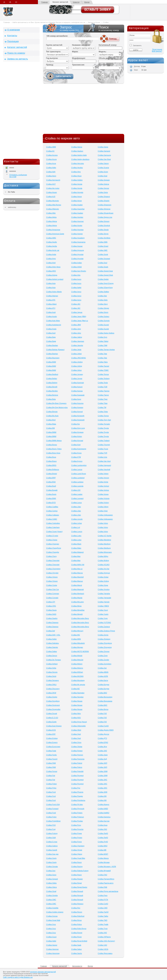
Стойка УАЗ (102, 933)
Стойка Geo (51, 871)
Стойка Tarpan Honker (106, 350)
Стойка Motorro (77, 668)
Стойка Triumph (104, 445)
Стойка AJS (51, 197)
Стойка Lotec (76, 536)
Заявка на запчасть (18, 59)
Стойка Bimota (52, 412)
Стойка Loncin (77, 532)
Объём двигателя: (107, 58)
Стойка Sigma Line (105, 217)
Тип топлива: (105, 65)
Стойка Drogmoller (53, 709)
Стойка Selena (103, 184)
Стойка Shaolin (104, 201)
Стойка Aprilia (52, 246)
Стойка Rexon (77, 912)
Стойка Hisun (76, 176)
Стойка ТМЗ (102, 920)
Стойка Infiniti (76, 267)
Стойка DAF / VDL (53, 635)
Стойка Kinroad (77, 441)
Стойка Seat (102, 176)
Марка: (75, 52)
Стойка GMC (51, 900)
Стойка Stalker (103, 292)
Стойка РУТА (103, 900)
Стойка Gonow (52, 916)
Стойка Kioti (76, 445)
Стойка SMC (103, 250)
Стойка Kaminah (78, 383)
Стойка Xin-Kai (103, 569)
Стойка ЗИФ (102, 792)
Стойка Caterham (53, 527)
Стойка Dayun (52, 656)
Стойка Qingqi (77, 850)
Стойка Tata (102, 354)
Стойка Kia (75, 424)
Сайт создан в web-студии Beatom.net (18, 977)
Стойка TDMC (103, 370)
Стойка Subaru (103, 316)
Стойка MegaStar (78, 610)
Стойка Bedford (52, 374)
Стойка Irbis (76, 275)
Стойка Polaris (77, 813)
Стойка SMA (103, 242)
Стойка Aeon (51, 176)
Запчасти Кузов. (94, 22)
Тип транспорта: (53, 52)
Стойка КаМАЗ (103, 813)
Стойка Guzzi (51, 937)
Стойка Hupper (77, 234)
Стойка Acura (51, 159)
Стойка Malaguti (77, 552)
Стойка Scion (103, 172)
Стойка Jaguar (77, 312)
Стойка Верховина (105, 701)
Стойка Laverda (77, 486)
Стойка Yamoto (104, 602)
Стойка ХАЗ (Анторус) (106, 941)
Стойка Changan (53, 544)
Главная (45, 2)
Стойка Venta (103, 482)
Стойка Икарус (103, 804)
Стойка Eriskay (52, 738)
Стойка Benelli (52, 387)
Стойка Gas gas (52, 854)
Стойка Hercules (78, 163)
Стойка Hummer (78, 221)
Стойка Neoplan (77, 697)
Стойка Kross (76, 453)
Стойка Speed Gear (105, 271)
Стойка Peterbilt (77, 771)
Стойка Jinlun (76, 370)
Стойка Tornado (104, 424)
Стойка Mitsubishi (78, 643)
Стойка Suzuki (103, 325)
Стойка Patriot (77, 763)
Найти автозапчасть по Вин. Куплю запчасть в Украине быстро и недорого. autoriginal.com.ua (49, 22)
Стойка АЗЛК (103, 676)
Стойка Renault (77, 891)
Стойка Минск (103, 858)
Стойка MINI (76, 639)
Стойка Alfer (51, 213)
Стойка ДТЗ (102, 738)
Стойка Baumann (53, 358)
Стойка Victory (103, 503)
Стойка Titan (103, 403)
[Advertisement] (21, 111)
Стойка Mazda (77, 598)
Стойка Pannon (77, 755)
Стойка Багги (103, 680)
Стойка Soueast (104, 259)
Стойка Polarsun (78, 817)
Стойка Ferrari (52, 771)
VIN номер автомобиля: (57, 36)
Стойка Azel (51, 333)
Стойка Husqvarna (78, 242)
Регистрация (157, 49)
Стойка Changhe (53, 552)
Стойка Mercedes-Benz (80, 627)
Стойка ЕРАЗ (103, 742)
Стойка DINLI (51, 685)
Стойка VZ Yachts (105, 536)
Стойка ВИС (103, 705)
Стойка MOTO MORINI (80, 651)
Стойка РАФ (102, 887)
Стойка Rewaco (77, 904)
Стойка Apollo (52, 242)
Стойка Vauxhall (104, 469)
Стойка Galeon (52, 846)
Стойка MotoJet (77, 660)
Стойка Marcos (77, 573)
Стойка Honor (77, 197)
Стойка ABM (51, 147)
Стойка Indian (77, 263)
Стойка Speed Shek (105, 275)
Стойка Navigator (78, 693)
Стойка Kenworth (78, 416)
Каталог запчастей (60, 2)
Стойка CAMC (52, 519)
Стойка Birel (51, 420)
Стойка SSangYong (105, 288)
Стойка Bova (51, 457)
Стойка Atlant (51, 304)
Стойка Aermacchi (53, 180)
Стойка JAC (76, 304)
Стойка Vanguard (104, 465)
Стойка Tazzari (103, 366)
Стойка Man (76, 556)
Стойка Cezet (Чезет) (54, 532)
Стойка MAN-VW (78, 565)
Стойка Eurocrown (53, 747)
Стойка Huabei (77, 205)
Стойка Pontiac (77, 821)
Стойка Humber (77, 217)
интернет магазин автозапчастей (43, 972)
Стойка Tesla (103, 383)
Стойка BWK (51, 498)
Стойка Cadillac (52, 507)
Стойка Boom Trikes (54, 449)
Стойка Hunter (77, 225)
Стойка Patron (77, 767)
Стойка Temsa (103, 374)
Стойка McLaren (78, 602)
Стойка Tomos (103, 416)
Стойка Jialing (77, 337)
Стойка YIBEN (103, 606)
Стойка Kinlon (77, 436)
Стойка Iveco (76, 292)
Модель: (102, 52)
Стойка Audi (51, 312)
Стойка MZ (75, 689)
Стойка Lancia (77, 469)
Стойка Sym (102, 337)
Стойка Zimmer (104, 651)
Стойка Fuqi (51, 829)
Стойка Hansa (77, 147)
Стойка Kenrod (77, 412)
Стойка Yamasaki (104, 598)
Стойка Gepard (52, 879)
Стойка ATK (51, 300)
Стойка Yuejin (103, 614)
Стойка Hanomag (53, 953)
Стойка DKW (51, 693)
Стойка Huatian (77, 213)
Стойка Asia (51, 283)
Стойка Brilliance (53, 469)
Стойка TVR (102, 453)
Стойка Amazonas (53, 230)
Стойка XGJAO (104, 565)
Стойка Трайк (103, 924)
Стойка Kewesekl (78, 420)
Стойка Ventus (103, 490)
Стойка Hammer (52, 949)
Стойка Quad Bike (78, 858)
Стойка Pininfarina (78, 800)
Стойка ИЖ (102, 796)
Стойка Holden (77, 180)
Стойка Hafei (51, 941)
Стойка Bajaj (51, 341)
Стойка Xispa (103, 585)
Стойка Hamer (52, 945)
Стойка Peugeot (77, 776)
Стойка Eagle (51, 722)
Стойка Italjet (76, 288)
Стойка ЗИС (102, 780)
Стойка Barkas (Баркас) (55, 350)
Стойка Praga (77, 833)
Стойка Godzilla (52, 908)
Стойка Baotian (52, 345)
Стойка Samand (104, 151)
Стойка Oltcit (76, 730)
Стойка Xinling (103, 581)
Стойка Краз (103, 825)
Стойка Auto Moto (53, 321)
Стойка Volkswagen (105, 515)
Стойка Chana (52, 540)
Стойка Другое (103, 734)
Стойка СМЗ (103, 908)
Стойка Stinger (103, 308)
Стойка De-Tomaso (54, 660)
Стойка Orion (76, 742)
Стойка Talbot (103, 341)
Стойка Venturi (103, 486)
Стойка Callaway (53, 515)
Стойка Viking (103, 507)
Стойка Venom (103, 478)
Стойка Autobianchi (54, 325)
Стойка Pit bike (77, 804)
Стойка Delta (51, 668)
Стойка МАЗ (102, 846)
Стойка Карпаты (104, 817)
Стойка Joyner (77, 378)
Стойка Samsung (104, 155)
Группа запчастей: (54, 45)
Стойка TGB (102, 387)
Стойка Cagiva (52, 511)
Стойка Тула (103, 929)
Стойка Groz (51, 924)
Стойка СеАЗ (103, 904)
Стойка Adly (51, 172)
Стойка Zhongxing (105, 647)
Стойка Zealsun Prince (106, 631)
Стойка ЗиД (102, 759)
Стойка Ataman (52, 296)
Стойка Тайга (103, 916)
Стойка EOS (51, 730)
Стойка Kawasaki (78, 395)
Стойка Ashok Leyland (55, 279)
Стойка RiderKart (78, 916)
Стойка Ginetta (52, 895)
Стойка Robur (77, 924)
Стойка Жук (102, 747)
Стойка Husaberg (78, 238)
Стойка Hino (76, 172)
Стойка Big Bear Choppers (56, 403)
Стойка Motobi (77, 656)
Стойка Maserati (78, 589)
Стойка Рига (103, 895)
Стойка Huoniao (77, 230)
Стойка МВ (102, 850)
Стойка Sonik (103, 254)
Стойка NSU (76, 718)
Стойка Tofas (103, 412)
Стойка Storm (103, 312)
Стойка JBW (76, 325)
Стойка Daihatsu (53, 643)
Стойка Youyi (103, 610)
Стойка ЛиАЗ (103, 833)
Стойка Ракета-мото (106, 883)
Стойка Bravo (51, 461)
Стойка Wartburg (104, 548)
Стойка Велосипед (105, 697)
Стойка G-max (52, 842)
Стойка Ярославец (105, 953)
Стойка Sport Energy (106, 283)
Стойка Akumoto (53, 201)
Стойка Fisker (51, 784)
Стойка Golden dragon (55, 912)
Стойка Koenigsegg (79, 449)
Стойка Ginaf (51, 891)
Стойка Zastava (104, 627)
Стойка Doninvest (53, 705)
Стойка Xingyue (104, 573)
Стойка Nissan (77, 701)
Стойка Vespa (103, 494)
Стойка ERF (51, 734)
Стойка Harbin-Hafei (79, 155)
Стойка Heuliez (77, 168)
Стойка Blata (51, 424)
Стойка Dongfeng (53, 701)
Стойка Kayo (76, 399)
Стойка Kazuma (77, 403)
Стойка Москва (104, 862)
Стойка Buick (51, 494)
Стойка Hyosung (78, 250)
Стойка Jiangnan (78, 341)
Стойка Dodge (52, 697)
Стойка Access (52, 155)
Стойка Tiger (103, 399)
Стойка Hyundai (77, 254)
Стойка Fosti (51, 813)
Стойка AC (50, 151)
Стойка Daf (50, 631)
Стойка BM (50, 428)
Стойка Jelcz (76, 333)
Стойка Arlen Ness (53, 267)
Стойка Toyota (103, 428)
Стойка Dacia (51, 610)
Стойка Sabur (77, 949)
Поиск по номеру (16, 53)
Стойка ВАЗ (102, 693)
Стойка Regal (76, 883)
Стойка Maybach (78, 594)
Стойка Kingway (77, 432)
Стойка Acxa (51, 163)
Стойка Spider (103, 279)
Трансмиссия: (78, 65)
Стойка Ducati (52, 713)
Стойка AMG (51, 238)
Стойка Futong (52, 833)
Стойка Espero (52, 742)
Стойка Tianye (103, 395)
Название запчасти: (81, 45)
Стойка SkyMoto (104, 238)
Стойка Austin (52, 316)
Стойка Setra (103, 192)
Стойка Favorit (52, 759)
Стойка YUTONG (104, 622)
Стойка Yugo (103, 618)
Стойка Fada (51, 751)
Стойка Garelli (52, 850)
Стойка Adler (51, 168)
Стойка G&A (51, 838)
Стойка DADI (51, 614)
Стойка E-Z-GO (52, 718)
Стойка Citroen (52, 577)
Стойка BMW (51, 432)
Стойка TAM (102, 345)
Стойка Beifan (52, 378)
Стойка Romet (77, 933)
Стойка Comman (53, 594)
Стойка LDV (76, 490)
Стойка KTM (76, 457)
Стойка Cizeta (52, 585)
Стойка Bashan (52, 354)
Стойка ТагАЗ (103, 912)
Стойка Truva (103, 449)
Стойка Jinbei (76, 354)
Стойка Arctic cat (53, 250)
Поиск (104, 28)
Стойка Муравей (104, 871)
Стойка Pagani (77, 751)
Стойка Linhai (77, 523)
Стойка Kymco (77, 461)
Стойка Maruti (77, 585)
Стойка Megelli (77, 614)
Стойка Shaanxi (104, 197)
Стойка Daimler (52, 647)
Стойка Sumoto (104, 321)
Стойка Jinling (77, 366)
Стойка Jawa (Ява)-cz (80, 321)
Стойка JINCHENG (79, 358)
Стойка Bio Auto (52, 416)
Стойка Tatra (103, 362)
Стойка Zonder (103, 660)
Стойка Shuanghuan (106, 213)
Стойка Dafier (51, 639)
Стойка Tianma (104, 391)
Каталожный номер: (108, 45)
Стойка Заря (103, 755)
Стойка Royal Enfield (79, 941)
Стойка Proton (77, 838)
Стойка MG (76, 635)
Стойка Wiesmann (105, 552)
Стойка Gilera (51, 887)
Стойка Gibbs (51, 883)
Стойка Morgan (77, 647)
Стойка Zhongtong (105, 643)
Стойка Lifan (76, 507)
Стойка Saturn (103, 163)
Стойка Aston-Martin (54, 292)
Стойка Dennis (52, 672)
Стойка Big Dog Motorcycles (57, 407)
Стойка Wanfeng (104, 544)
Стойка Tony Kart (104, 420)
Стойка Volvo (103, 523)
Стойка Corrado (52, 598)
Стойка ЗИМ (103, 771)
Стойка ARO (51, 271)
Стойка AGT (51, 184)
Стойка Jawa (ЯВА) (79, 316)
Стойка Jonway (77, 374)
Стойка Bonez (52, 445)
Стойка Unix (102, 457)
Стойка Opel (76, 734)
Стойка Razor (77, 875)
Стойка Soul (102, 263)
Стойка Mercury (77, 631)
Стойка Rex (76, 908)
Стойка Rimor (77, 920)
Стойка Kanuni (77, 387)
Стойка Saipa (103, 147)
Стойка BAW (51, 362)
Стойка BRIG (51, 465)
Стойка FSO (51, 825)
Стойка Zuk (102, 668)
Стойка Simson (104, 221)
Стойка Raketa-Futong (80, 871)
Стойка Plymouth (78, 809)
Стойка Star (102, 296)
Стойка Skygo (103, 234)
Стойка (106, 22)
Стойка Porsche (77, 829)
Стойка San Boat (104, 159)
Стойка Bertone (52, 395)
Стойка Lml (76, 527)
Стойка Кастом (104, 821)
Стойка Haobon (77, 151)
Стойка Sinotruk (104, 225)
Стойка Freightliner (53, 821)
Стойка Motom (77, 664)
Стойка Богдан (103, 685)
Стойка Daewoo (52, 622)
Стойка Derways (52, 680)
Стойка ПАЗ (102, 875)
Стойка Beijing (52, 383)
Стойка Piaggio (77, 796)
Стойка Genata (52, 866)
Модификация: (79, 58)
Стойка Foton (51, 817)
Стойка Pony (76, 825)
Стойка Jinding (77, 362)
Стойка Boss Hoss (53, 453)
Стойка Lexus (77, 503)
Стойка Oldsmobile (78, 726)
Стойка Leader (77, 494)
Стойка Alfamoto (53, 209)
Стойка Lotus (76, 540)
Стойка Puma (76, 842)
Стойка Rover (77, 937)
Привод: (50, 65)
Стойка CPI (51, 602)
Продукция (13, 41)
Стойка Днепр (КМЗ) (106, 730)
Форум (87, 2)
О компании (14, 30)
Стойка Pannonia (78, 759)
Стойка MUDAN (77, 676)
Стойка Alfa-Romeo (54, 205)
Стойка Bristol (52, 474)
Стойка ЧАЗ (102, 945)
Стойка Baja (51, 337)
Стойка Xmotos (104, 589)
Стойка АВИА (103, 672)
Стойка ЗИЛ (102, 763)
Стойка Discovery (53, 689)
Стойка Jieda (76, 350)
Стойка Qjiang (77, 854)
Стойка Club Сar (53, 589)
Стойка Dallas (52, 651)
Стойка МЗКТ (103, 854)
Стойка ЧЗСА (103, 949)
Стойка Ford (51, 792)
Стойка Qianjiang (78, 846)
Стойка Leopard (77, 498)
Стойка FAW (51, 763)
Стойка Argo (51, 259)
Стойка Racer (77, 862)
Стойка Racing (77, 866)
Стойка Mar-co (77, 569)
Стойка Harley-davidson (80, 159)
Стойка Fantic (51, 755)
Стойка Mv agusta (78, 685)
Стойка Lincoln (77, 519)
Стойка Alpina (52, 221)
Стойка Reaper (77, 879)
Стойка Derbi (51, 676)
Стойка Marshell (77, 577)
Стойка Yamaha (104, 594)
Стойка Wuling (103, 560)
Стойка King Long (78, 428)
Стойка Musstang (78, 680)
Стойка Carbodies (53, 523)
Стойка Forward (52, 809)
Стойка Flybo (51, 788)
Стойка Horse (77, 201)
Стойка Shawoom (104, 205)
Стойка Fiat (51, 776)
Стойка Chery (51, 556)
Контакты (12, 35)
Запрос (63, 28)
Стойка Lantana (77, 482)
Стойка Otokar (77, 747)
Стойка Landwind (78, 478)
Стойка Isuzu (76, 279)
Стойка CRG (51, 606)
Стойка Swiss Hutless (106, 333)
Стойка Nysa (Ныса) (79, 722)
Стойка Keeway (77, 407)
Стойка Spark (103, 267)
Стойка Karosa (77, 391)
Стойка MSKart (77, 672)
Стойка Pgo (76, 788)
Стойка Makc (76, 548)
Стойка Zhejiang (104, 639)
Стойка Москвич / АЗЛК (107, 866)
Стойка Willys (103, 556)
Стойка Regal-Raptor (79, 887)
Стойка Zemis (103, 635)
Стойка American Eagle (55, 234)
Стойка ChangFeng (54, 548)
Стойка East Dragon (54, 726)
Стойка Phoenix (77, 792)
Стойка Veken (103, 474)
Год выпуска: (52, 58)
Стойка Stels (103, 300)
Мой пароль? (157, 51)
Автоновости (77, 966)
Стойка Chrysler (52, 573)
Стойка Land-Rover (79, 474)
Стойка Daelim (52, 618)
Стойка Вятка (103, 709)
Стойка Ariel (51, 263)
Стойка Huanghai (78, 209)
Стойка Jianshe (77, 345)
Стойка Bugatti (52, 490)
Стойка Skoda (103, 230)
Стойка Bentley (52, 391)
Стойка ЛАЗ (102, 829)
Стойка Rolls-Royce (79, 929)
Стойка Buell (51, 486)
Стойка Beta (51, 399)
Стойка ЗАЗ (102, 751)
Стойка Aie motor (53, 188)
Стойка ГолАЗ (103, 726)
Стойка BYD (51, 503)
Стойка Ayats (51, 329)
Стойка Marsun (77, 581)
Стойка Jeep (76, 329)
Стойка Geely (51, 858)
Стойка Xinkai (103, 577)
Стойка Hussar (77, 246)
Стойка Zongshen (104, 664)
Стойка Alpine (52, 225)
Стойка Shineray (104, 209)
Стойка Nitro (76, 713)
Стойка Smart (103, 246)
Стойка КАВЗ (103, 809)
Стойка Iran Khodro (79, 271)
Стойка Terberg (104, 378)
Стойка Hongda (77, 192)
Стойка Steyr (103, 304)
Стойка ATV (51, 308)
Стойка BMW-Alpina (54, 441)
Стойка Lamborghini (79, 465)
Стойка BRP (51, 478)
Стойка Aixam (52, 192)
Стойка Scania (103, 168)
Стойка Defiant (52, 664)
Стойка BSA (51, 482)
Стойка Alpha (51, 217)
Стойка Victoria (104, 498)
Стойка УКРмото (104, 937)
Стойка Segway (104, 180)
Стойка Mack (76, 544)
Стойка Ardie (51, 254)
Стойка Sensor (103, 188)
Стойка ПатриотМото (106, 879)
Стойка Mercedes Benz (80, 618)
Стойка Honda (77, 184)
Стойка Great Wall (53, 920)
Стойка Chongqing (53, 569)
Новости (76, 2)
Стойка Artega (52, 275)
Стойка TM (102, 407)
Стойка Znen (103, 656)
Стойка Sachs (77, 953)
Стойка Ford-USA (53, 804)
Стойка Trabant (104, 441)
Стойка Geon (51, 875)
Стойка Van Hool (104, 461)
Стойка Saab (76, 945)
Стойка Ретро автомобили (108, 891)
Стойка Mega (76, 606)
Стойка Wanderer (104, 540)
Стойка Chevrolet (53, 560)
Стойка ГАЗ (102, 713)
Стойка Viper (103, 511)
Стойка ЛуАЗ (103, 842)
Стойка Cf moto (52, 536)
